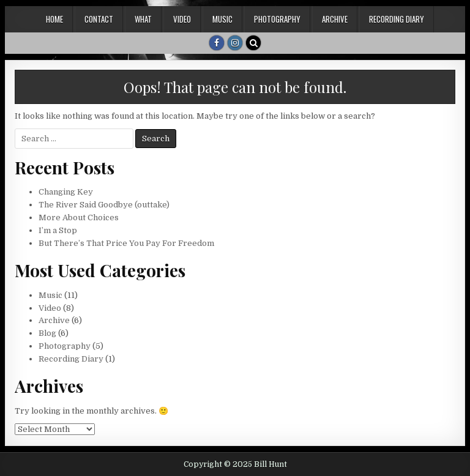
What (143, 19)
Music (222, 19)
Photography (277, 19)
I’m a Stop (58, 230)
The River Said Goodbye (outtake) (104, 205)
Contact (99, 19)
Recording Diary (397, 19)
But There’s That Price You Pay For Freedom (126, 243)
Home (54, 19)
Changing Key (66, 192)
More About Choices (79, 218)
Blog (47, 333)
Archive (335, 19)
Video (182, 19)
